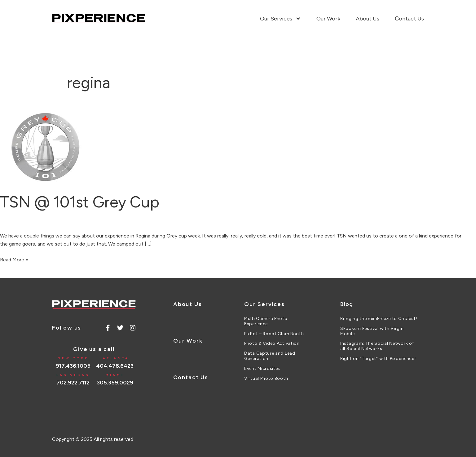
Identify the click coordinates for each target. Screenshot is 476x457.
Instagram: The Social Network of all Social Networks (377, 346)
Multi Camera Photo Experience (266, 321)
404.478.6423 (115, 366)
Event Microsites (262, 369)
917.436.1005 (73, 366)
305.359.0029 (115, 383)
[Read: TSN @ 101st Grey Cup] (46, 147)
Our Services (280, 19)
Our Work (328, 19)
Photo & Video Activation (272, 344)
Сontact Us (409, 19)
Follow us (67, 328)
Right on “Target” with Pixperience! (378, 359)
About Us (368, 19)
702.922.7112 (73, 383)
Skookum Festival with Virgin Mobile (372, 331)
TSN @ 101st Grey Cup (80, 202)
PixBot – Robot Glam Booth (274, 334)
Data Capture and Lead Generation (270, 356)
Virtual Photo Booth (266, 379)
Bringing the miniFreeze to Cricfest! (379, 319)
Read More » (14, 259)
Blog (347, 304)
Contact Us (191, 377)
